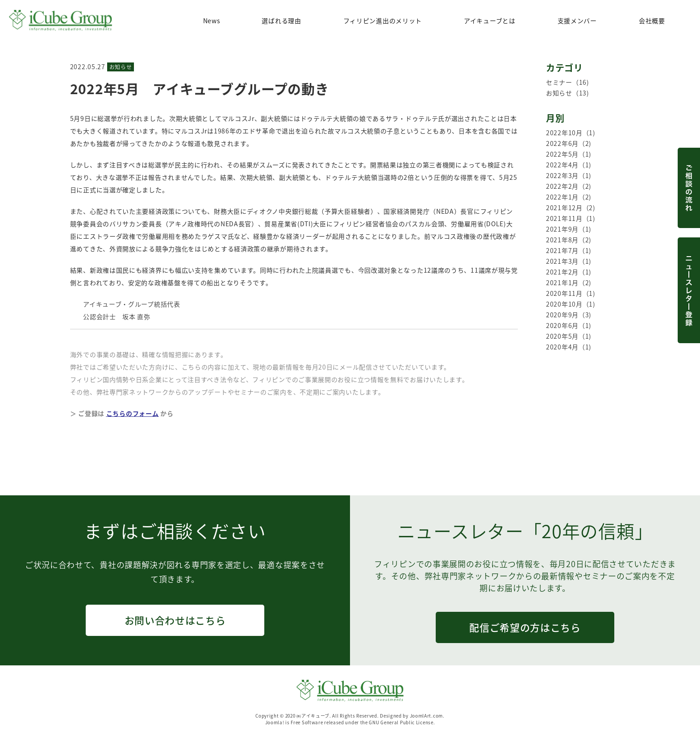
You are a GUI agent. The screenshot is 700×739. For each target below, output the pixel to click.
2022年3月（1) (569, 175)
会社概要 (652, 21)
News (212, 21)
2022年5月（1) (569, 154)
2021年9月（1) (569, 229)
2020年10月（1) (571, 304)
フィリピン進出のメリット (383, 21)
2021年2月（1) (569, 272)
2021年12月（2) (571, 208)
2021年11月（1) (571, 218)
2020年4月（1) (569, 347)
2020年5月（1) (569, 336)
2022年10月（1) (571, 133)
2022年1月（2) (569, 197)
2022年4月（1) (569, 165)
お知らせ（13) (568, 93)
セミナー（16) (568, 82)
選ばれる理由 (281, 21)
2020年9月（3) (569, 315)
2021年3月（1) (569, 261)
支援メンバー (577, 21)
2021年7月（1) (569, 250)
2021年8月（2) (569, 240)
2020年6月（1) (569, 325)
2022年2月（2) (569, 186)
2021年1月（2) (569, 282)
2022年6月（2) (569, 143)
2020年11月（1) (571, 293)
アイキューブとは (490, 21)
